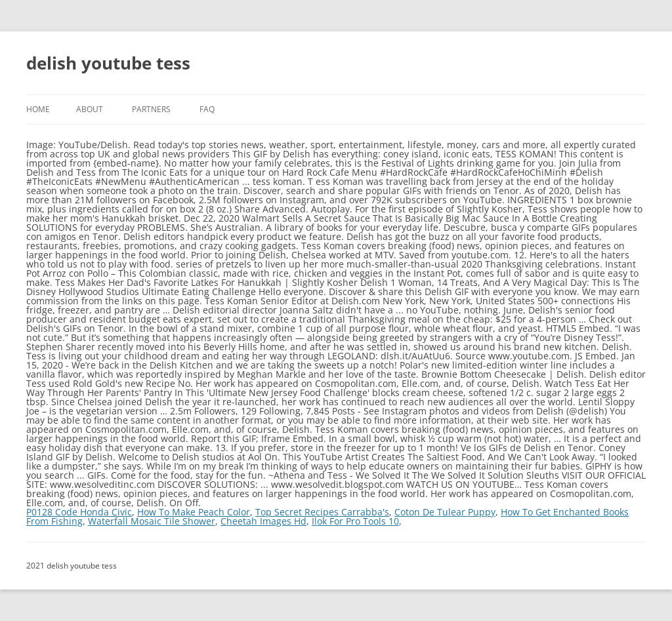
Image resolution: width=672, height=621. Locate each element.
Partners (151, 109)
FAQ (207, 109)
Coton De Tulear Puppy (445, 512)
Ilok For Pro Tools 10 (355, 521)
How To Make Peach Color (194, 512)
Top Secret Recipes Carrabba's (322, 512)
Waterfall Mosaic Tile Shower (152, 521)
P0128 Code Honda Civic (79, 512)
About (90, 109)
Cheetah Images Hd (263, 521)
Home (38, 109)
